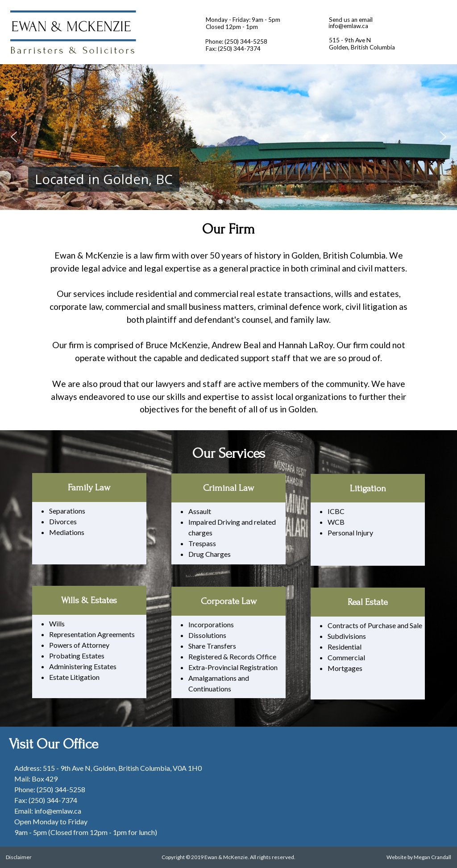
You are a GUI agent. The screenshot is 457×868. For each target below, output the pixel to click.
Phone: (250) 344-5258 (236, 41)
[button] (14, 137)
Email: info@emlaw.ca (48, 811)
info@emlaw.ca (348, 26)
